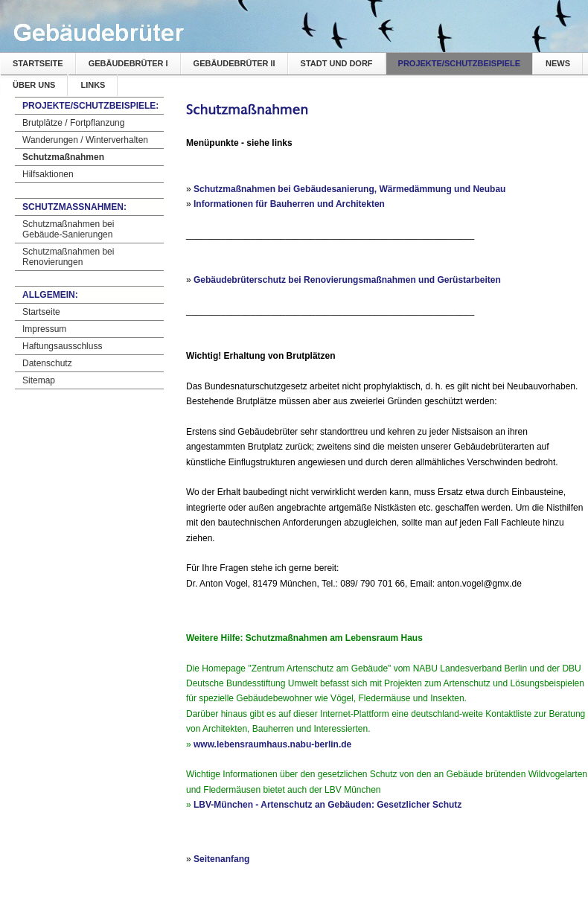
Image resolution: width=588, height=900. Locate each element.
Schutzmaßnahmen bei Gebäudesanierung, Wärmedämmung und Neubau (349, 189)
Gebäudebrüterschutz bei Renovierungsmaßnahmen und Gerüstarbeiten (347, 280)
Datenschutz (47, 363)
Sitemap (39, 380)
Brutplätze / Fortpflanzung (73, 123)
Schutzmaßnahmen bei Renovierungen (68, 257)
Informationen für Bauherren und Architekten (289, 204)
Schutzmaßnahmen (63, 157)
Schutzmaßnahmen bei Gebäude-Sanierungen (68, 229)
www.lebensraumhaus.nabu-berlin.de (272, 744)
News (558, 63)
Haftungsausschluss (62, 346)
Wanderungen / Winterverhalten (85, 140)
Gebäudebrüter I (128, 63)
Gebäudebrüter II (234, 63)
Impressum (44, 329)
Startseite (38, 63)
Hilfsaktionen (48, 174)
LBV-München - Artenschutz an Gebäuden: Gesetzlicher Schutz (327, 805)
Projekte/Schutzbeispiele (459, 63)
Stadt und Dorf (337, 63)
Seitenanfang (221, 859)
